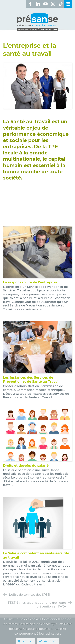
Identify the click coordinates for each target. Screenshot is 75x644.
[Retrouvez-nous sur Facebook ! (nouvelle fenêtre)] (30, 4)
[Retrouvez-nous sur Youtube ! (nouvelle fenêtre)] (45, 4)
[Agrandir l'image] (37, 85)
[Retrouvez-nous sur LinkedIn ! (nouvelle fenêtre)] (38, 4)
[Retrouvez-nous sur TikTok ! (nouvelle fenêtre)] (61, 4)
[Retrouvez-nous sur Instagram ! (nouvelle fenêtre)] (53, 4)
